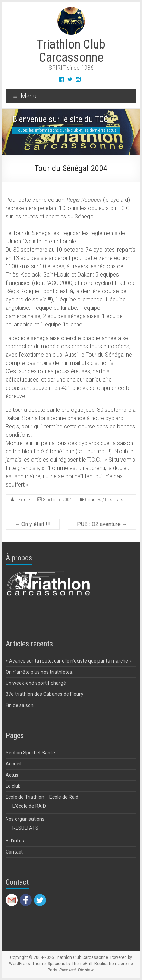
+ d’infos (15, 841)
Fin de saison (20, 705)
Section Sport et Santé (30, 753)
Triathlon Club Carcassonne (71, 51)
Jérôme (23, 500)
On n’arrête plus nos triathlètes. (39, 672)
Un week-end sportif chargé (36, 683)
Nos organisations (25, 819)
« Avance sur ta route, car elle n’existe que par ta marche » (69, 661)
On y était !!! (33, 524)
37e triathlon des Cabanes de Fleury (44, 694)
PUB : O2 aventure (102, 524)
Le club (13, 786)
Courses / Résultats (104, 500)
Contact (14, 852)
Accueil (13, 764)
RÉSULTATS (25, 828)
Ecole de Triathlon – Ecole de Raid (42, 797)
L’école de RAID (29, 806)
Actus (12, 775)
